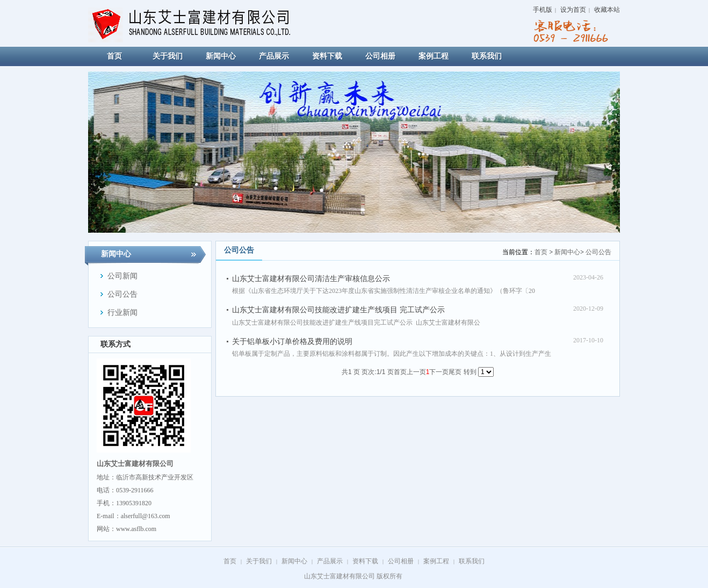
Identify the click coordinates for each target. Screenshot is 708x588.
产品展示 (330, 561)
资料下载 (365, 561)
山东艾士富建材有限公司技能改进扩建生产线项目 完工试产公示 (338, 310)
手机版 (543, 10)
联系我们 (472, 561)
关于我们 (259, 561)
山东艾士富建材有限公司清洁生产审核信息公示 (311, 279)
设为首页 (573, 10)
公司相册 (401, 561)
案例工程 (436, 561)
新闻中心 (567, 252)
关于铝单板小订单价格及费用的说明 (292, 342)
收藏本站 (607, 10)
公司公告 (598, 252)
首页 (541, 252)
